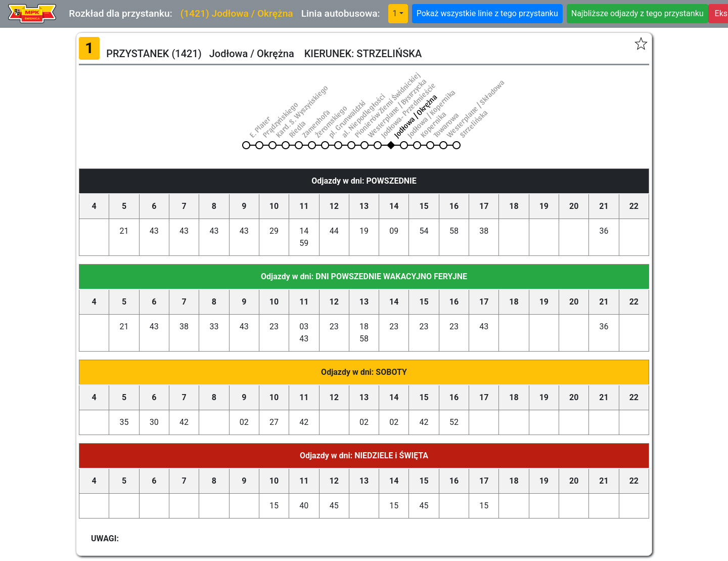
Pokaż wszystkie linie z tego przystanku (487, 13)
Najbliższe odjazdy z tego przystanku (638, 13)
